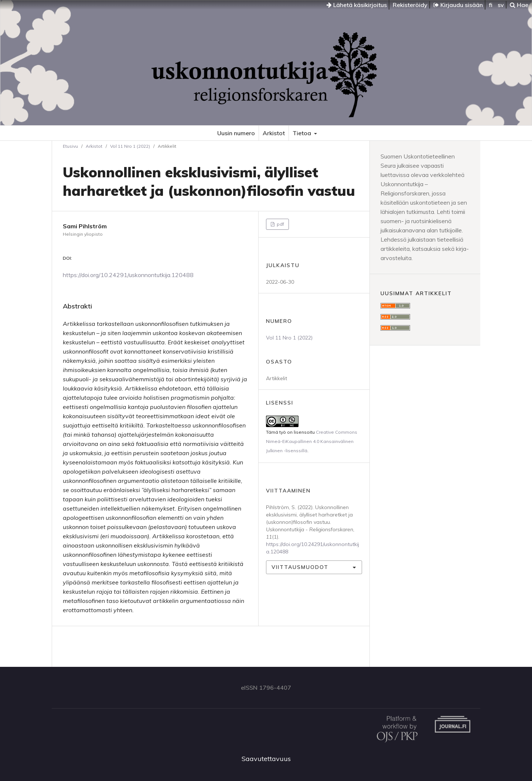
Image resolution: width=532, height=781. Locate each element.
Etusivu (70, 146)
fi (491, 5)
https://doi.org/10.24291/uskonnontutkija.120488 (128, 275)
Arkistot (274, 133)
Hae (519, 5)
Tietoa (303, 133)
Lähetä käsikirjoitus (357, 5)
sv (501, 5)
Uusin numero (236, 133)
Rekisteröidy (410, 5)
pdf (280, 224)
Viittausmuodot (300, 567)
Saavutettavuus (266, 759)
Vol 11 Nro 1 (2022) (130, 146)
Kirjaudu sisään (458, 5)
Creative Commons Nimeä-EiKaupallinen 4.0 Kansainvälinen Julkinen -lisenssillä (312, 441)
